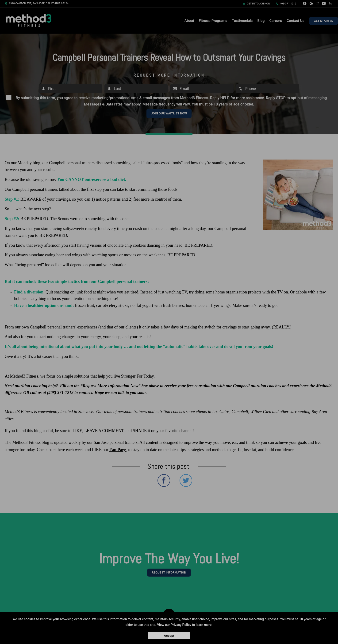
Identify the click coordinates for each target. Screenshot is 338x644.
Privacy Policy (181, 625)
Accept (169, 636)
